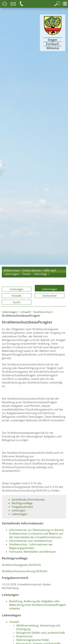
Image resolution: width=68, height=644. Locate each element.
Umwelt (25, 312)
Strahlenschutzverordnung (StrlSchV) (24, 571)
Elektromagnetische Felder (33, 640)
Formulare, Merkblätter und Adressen (32, 552)
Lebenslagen (50, 289)
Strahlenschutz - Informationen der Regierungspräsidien (31, 546)
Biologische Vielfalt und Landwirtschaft (41, 633)
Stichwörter (50, 296)
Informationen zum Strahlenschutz (31, 541)
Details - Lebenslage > (36, 274)
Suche (17, 302)
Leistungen (17, 289)
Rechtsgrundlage (22, 503)
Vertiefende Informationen (28, 499)
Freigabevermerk (22, 507)
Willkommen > (13, 270)
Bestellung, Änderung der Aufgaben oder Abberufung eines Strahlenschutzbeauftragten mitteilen (38, 605)
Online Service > (33, 270)
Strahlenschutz (43, 312)
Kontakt (17, 296)
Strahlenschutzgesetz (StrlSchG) (21, 565)
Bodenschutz (24, 636)
